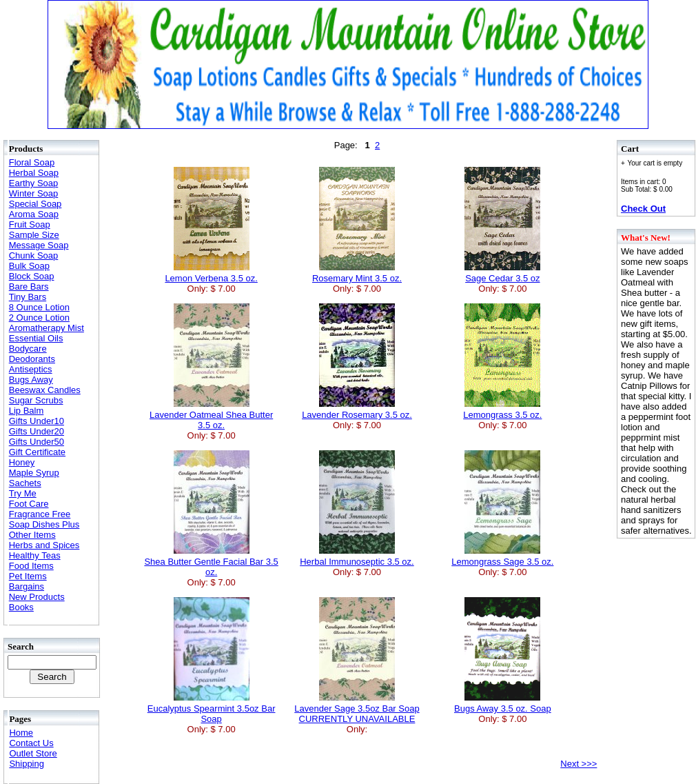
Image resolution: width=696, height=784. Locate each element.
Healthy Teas (35, 555)
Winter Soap (34, 193)
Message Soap (39, 245)
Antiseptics (31, 369)
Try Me (23, 493)
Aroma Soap (34, 214)
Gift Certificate (37, 452)
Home (21, 733)
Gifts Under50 (37, 442)
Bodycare (28, 349)
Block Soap (32, 276)
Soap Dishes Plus (44, 524)
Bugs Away (31, 380)
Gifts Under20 (37, 431)
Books (21, 607)
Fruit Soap (30, 224)
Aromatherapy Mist (47, 328)
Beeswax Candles (45, 390)
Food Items (31, 566)
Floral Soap (32, 162)
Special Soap (35, 204)
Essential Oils (36, 338)
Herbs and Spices (44, 545)
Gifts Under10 (37, 421)
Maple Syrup (34, 473)
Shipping (27, 764)
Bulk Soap (29, 266)
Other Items (32, 535)
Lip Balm (27, 411)
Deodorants (32, 359)
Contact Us (31, 743)
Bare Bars (29, 287)
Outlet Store (33, 753)
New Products (37, 597)
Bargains (27, 586)
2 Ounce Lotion (39, 318)
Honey (22, 462)
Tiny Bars (28, 297)
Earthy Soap (34, 183)
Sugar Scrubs (36, 400)
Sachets (25, 483)
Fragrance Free (40, 514)
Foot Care (29, 504)
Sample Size (34, 235)
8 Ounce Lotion (39, 307)
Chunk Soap (34, 255)
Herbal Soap (34, 173)
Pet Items (28, 576)
